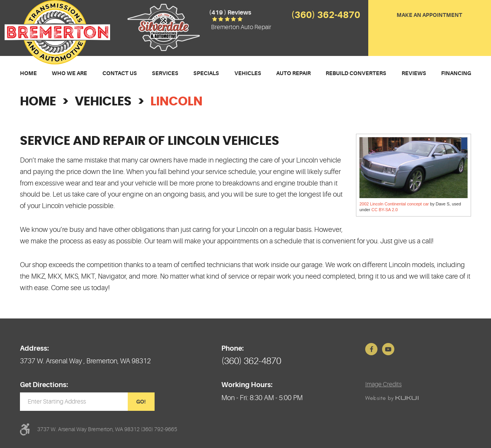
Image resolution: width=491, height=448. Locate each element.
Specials (206, 73)
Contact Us (120, 73)
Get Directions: (44, 385)
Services (165, 73)
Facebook (371, 349)
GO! (141, 402)
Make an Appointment (429, 15)
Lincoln (176, 102)
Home (28, 73)
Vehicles (248, 73)
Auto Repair (293, 73)
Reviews (414, 73)
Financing (456, 73)
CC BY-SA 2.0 (385, 210)
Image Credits (383, 384)
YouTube (388, 349)
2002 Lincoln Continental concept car (394, 204)
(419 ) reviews (230, 13)
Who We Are (69, 73)
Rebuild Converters (356, 73)
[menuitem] (28, 74)
